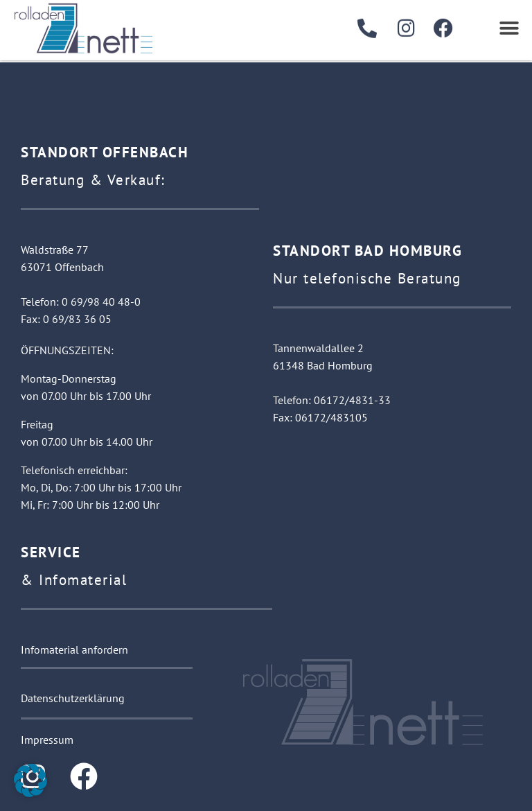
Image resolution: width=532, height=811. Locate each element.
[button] (509, 25)
